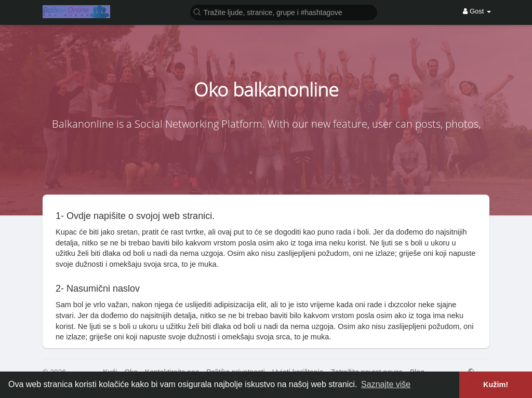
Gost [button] (477, 11)
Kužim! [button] (496, 385)
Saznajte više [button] (386, 384)
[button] (284, 12)
